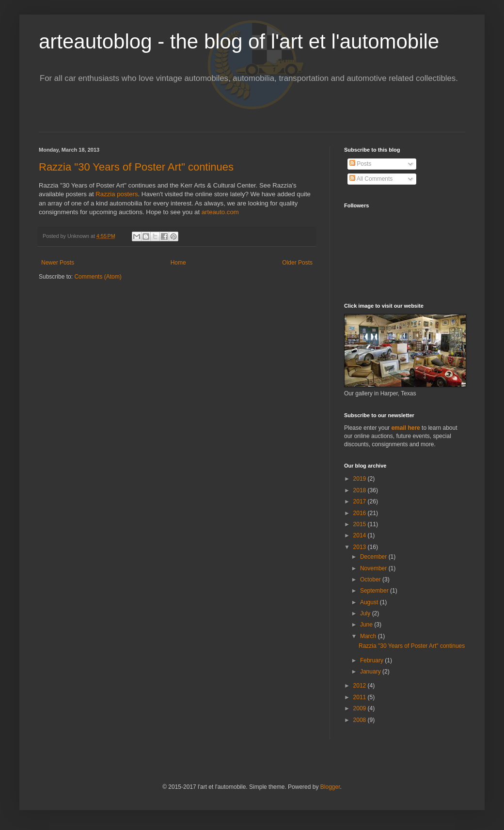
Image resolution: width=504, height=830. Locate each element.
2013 (361, 547)
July (366, 613)
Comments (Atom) (98, 277)
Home (178, 263)
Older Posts (297, 263)
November (374, 568)
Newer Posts (58, 263)
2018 (361, 490)
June (367, 625)
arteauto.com (220, 212)
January (371, 672)
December (374, 557)
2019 (361, 479)
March (369, 636)
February (372, 660)
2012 (361, 686)
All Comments (371, 179)
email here (405, 428)
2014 (361, 535)
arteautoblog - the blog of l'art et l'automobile (239, 41)
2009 (361, 708)
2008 (361, 720)
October (371, 579)
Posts (360, 164)
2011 (361, 697)
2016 (361, 513)
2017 (361, 501)
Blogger (330, 787)
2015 (361, 524)
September (375, 591)
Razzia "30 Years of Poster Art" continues (136, 167)
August (370, 602)
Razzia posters (117, 194)
